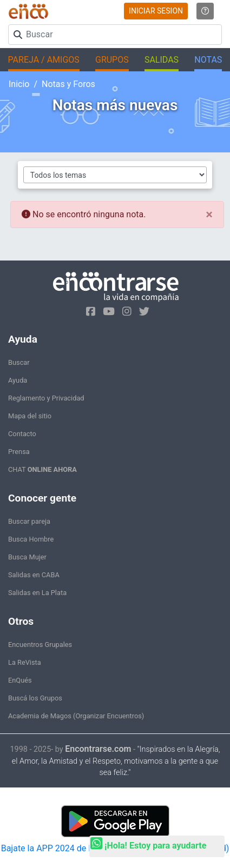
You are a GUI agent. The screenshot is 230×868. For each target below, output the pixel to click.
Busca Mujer (27, 557)
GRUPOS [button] (112, 60)
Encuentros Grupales (40, 645)
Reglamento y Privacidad (46, 398)
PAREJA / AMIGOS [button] (44, 60)
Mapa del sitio (30, 416)
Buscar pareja (29, 521)
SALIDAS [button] (162, 60)
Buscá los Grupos (35, 698)
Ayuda (18, 380)
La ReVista (25, 662)
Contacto (22, 434)
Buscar (19, 362)
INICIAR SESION (156, 11)
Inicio (19, 84)
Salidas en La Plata (37, 593)
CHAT (42, 469)
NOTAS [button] (208, 60)
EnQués (20, 680)
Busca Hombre (31, 539)
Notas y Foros (68, 84)
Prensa (19, 452)
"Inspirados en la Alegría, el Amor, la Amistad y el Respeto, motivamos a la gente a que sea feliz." (116, 761)
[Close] (209, 215)
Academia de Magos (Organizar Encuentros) (76, 716)
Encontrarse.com (98, 749)
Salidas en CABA (34, 575)
